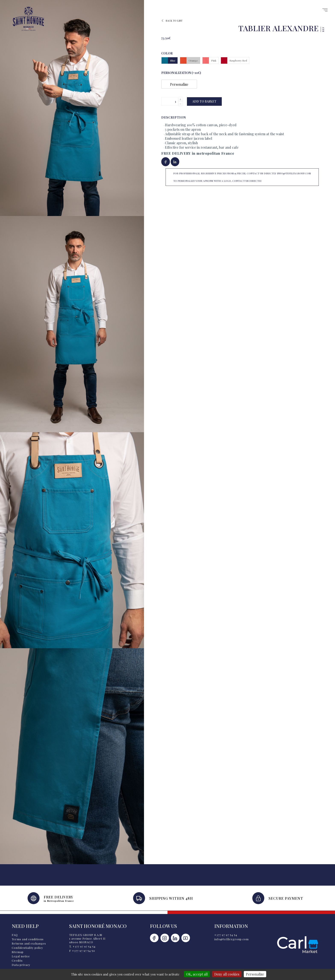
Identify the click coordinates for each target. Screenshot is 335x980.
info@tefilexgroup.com (231, 939)
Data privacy (21, 965)
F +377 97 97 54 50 (82, 951)
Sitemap (18, 952)
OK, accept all (197, 974)
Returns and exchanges (29, 943)
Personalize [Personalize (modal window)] (255, 974)
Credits (17, 960)
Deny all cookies (227, 974)
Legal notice (21, 956)
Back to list (172, 21)
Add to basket (204, 101)
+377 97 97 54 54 (226, 935)
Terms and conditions (28, 939)
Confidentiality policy (27, 948)
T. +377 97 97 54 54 (82, 946)
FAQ (15, 935)
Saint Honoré (29, 19)
